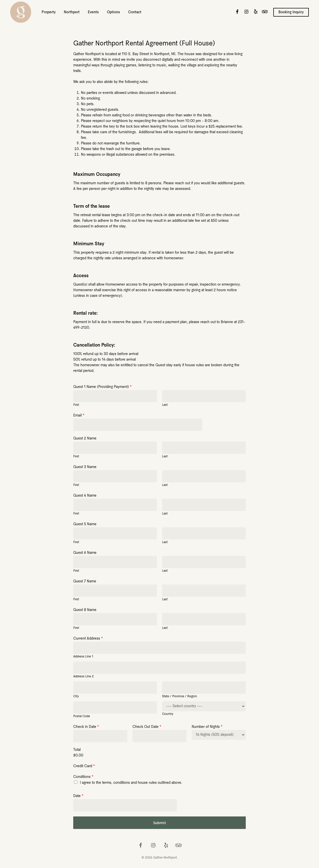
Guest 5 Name (85, 524)
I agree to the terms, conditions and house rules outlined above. (131, 783)
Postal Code (82, 716)
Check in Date (86, 727)
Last (165, 405)
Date (78, 796)
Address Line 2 (83, 676)
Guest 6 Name (85, 553)
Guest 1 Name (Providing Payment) (102, 387)
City (76, 696)
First (76, 405)
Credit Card (84, 766)
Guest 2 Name (85, 439)
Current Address (88, 639)
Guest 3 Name (85, 467)
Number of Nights (207, 727)
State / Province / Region (180, 696)
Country (168, 714)
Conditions (83, 777)
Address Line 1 (83, 657)
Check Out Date (147, 727)
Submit (160, 823)
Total (77, 750)
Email (79, 416)
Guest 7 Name (85, 582)
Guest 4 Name (85, 496)
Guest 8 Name (85, 610)
